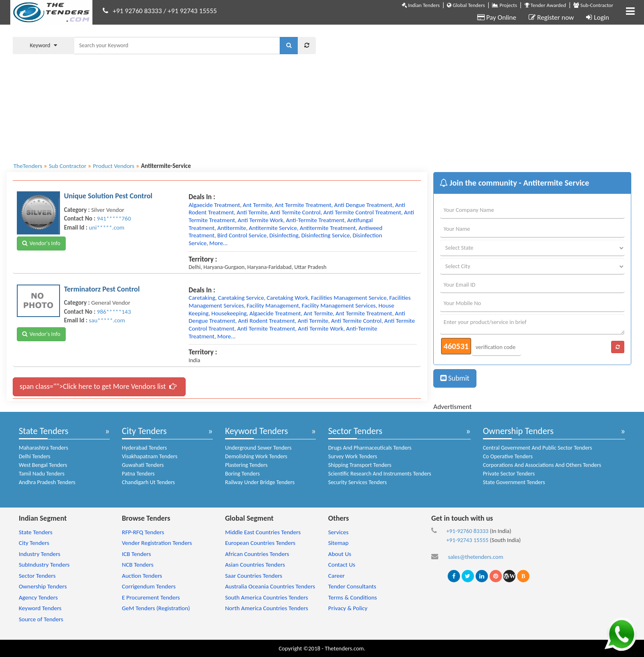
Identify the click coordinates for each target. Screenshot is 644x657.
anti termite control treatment (362, 212)
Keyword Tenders (256, 431)
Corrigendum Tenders (149, 586)
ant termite (257, 205)
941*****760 (114, 218)
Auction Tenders (142, 576)
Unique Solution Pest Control (108, 196)
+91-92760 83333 (468, 531)
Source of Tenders (41, 619)
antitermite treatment (328, 228)
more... (219, 243)
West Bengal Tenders (43, 465)
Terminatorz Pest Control (102, 289)
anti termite (252, 212)
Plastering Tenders (246, 465)
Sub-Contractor (593, 5)
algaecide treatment (214, 205)
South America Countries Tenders (267, 597)
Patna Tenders (138, 474)
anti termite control (296, 212)
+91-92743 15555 (468, 540)
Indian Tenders (421, 5)
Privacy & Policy (348, 608)
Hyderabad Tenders (144, 448)
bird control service (242, 235)
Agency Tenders (38, 597)
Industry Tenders (40, 554)
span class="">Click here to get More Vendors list (98, 386)
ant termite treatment (303, 205)
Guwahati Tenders (143, 465)
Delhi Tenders (35, 456)
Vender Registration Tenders (157, 543)
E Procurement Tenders (151, 597)
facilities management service (349, 298)
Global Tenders (466, 5)
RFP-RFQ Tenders (143, 532)
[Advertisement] (480, 92)
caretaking (202, 298)
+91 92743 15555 (192, 11)
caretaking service (241, 298)
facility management (273, 306)
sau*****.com (107, 320)
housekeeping (229, 313)
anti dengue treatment (363, 205)
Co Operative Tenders (508, 456)
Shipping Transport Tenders (360, 465)
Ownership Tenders (518, 431)
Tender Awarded (545, 5)
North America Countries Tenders (267, 608)
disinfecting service (326, 235)
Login (598, 17)
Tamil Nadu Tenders (42, 474)
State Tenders (44, 431)
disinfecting (284, 235)
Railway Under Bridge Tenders (260, 482)
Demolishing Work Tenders (256, 456)
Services (338, 532)
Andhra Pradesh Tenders (47, 482)
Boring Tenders (243, 474)
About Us (340, 554)
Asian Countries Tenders (255, 565)
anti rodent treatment (266, 321)
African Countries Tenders (257, 554)
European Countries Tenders (260, 543)
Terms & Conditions (353, 597)
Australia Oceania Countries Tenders (270, 586)
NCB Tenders (138, 565)
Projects (504, 5)
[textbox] (177, 46)
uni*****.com (106, 227)
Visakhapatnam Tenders (150, 456)
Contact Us (342, 565)
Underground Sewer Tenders (258, 448)
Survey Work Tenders (353, 456)
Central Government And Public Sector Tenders (538, 448)
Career (336, 576)
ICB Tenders (137, 554)
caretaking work (287, 298)
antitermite (232, 228)
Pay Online (497, 17)
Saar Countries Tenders (254, 576)
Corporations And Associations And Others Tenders (542, 465)
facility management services (338, 306)
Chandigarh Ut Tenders (148, 482)
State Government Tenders (514, 482)
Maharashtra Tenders (44, 448)
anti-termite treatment (315, 220)
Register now (551, 17)
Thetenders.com (344, 648)
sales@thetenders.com (476, 557)
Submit (455, 378)
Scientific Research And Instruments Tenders (380, 474)
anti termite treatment (266, 328)
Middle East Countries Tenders (263, 532)
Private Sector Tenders (509, 474)
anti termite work (261, 220)
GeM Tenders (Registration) (156, 608)
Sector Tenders (355, 431)
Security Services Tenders (358, 482)
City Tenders (144, 431)
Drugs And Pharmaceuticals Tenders (370, 448)
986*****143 (114, 312)
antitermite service (273, 228)
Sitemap (338, 543)
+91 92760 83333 (138, 11)
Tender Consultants (352, 586)
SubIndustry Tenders (44, 565)
